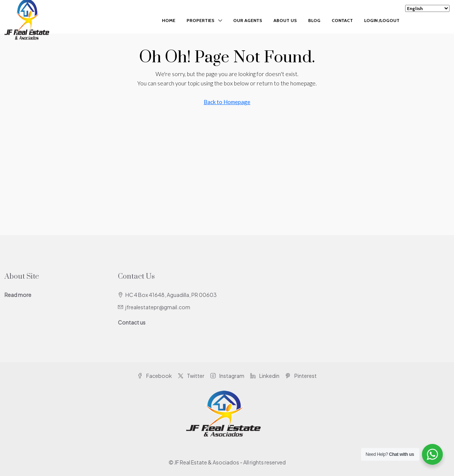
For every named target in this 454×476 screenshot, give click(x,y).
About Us (285, 20)
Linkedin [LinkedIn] (265, 376)
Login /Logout (382, 20)
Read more (18, 295)
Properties (201, 20)
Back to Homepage (227, 102)
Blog (314, 20)
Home (169, 20)
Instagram (227, 376)
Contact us (132, 322)
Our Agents (248, 20)
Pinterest (301, 376)
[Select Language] (427, 8)
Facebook (155, 376)
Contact (342, 20)
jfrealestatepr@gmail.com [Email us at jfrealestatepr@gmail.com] (158, 307)
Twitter (191, 376)
